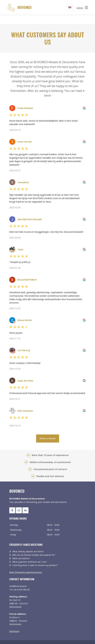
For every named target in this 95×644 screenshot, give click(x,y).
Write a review (48, 429)
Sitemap (13, 639)
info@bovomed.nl (18, 577)
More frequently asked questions (26, 563)
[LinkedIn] (25, 501)
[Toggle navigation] (82, 7)
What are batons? (21, 549)
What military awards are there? (28, 542)
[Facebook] (12, 501)
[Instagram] (19, 501)
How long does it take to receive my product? (35, 556)
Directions (14, 622)
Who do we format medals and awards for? (34, 546)
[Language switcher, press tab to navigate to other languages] (70, 7)
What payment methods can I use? (30, 553)
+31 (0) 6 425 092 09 (19, 580)
